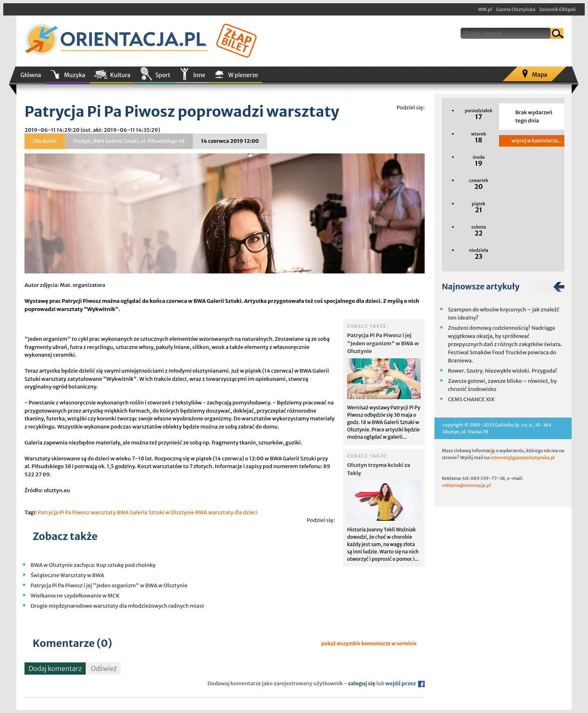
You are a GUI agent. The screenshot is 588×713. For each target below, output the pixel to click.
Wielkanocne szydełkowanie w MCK (75, 596)
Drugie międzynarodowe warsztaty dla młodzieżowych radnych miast (117, 606)
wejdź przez (405, 683)
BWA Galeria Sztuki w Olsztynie (156, 512)
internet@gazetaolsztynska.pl (522, 458)
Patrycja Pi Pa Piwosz (63, 512)
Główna (31, 75)
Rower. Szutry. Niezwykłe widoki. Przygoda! (502, 371)
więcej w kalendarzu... (537, 141)
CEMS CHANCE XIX (471, 399)
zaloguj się (362, 683)
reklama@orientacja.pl (466, 485)
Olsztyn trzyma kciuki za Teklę (379, 469)
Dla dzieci (45, 141)
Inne (199, 75)
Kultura (120, 75)
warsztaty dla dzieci (233, 512)
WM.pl (485, 9)
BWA (201, 512)
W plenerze (243, 75)
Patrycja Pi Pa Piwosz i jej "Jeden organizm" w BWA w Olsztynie (383, 343)
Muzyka (75, 75)
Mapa (540, 75)
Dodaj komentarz (55, 669)
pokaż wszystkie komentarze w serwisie (369, 643)
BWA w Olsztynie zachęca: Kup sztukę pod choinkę (93, 565)
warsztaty (103, 512)
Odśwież (104, 669)
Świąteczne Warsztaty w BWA (67, 575)
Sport (163, 75)
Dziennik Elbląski (558, 9)
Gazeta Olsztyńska (516, 9)
